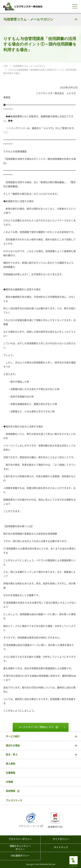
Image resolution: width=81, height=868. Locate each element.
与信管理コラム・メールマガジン (28, 19)
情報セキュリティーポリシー (20, 848)
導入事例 (10, 764)
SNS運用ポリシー (20, 856)
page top (73, 859)
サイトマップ (61, 847)
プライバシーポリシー (20, 839)
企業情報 (10, 773)
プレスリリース (14, 800)
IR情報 (9, 782)
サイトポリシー (61, 839)
